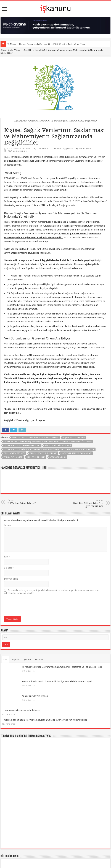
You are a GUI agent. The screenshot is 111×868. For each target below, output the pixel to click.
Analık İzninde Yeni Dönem (18, 686)
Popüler (16, 660)
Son (5, 660)
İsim (7, 557)
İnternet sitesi (11, 579)
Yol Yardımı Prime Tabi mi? (26, 502)
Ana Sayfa (7, 50)
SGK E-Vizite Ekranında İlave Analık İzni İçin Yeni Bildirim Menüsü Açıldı (39, 676)
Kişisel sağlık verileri (74, 438)
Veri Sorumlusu (58, 457)
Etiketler (39, 660)
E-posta (9, 568)
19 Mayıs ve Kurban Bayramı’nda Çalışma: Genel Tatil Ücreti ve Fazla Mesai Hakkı (46, 44)
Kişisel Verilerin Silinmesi (58, 446)
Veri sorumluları (36, 457)
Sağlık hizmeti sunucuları (43, 453)
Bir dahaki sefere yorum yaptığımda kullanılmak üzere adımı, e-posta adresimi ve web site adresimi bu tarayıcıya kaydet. (51, 592)
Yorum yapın (85, 149)
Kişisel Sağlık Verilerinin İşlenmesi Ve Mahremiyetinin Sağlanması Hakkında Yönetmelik (48, 442)
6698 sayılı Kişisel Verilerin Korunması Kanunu (35, 438)
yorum (27, 660)
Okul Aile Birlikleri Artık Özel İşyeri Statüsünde (85, 503)
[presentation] (31, 606)
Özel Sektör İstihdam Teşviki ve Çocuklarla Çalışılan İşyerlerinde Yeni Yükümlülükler (46, 705)
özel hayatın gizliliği (14, 453)
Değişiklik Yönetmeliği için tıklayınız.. (25, 420)
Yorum (7, 525)
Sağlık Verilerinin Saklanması (76, 453)
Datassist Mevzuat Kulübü (19, 149)
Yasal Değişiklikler (24, 50)
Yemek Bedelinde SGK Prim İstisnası (22, 695)
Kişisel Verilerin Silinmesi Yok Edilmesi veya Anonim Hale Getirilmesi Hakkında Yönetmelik (49, 449)
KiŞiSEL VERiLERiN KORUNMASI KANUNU (22, 446)
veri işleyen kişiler (13, 457)
